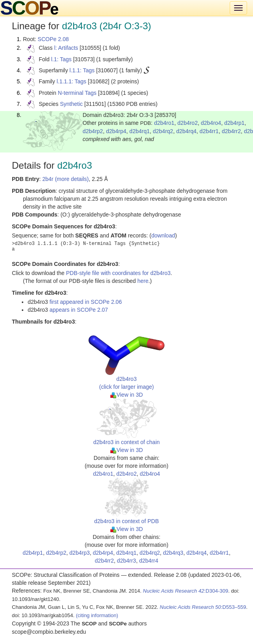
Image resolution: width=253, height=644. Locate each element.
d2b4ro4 (211, 123)
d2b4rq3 (173, 553)
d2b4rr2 (231, 131)
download (163, 235)
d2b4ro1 (164, 123)
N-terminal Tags (77, 93)
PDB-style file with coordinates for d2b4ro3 (118, 273)
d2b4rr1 (209, 131)
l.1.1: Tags (82, 70)
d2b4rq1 (139, 131)
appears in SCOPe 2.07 (79, 310)
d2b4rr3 (126, 561)
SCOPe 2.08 (53, 39)
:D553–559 (203, 607)
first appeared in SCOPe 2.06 (86, 302)
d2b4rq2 (163, 131)
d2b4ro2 (188, 123)
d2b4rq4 (186, 131)
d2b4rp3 (80, 553)
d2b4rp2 (93, 131)
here (143, 281)
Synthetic (72, 104)
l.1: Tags (61, 59)
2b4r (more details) (66, 179)
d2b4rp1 (234, 123)
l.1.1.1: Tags (71, 81)
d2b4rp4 (116, 131)
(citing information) (97, 615)
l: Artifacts (66, 48)
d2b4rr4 (149, 561)
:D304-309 (186, 591)
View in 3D (127, 395)
